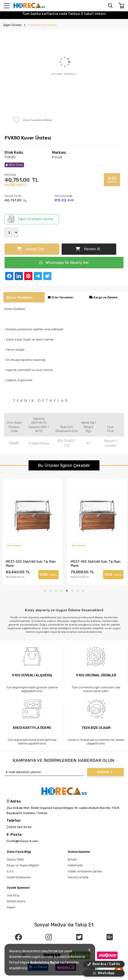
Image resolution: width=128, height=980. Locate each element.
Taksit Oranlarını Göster (30, 219)
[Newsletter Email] (44, 772)
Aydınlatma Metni (45, 962)
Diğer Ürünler (12, 25)
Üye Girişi (13, 895)
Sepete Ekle (31, 249)
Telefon (14, 821)
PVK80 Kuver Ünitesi (42, 25)
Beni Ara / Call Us (104, 964)
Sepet (11, 907)
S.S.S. (11, 871)
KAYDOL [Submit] (105, 772)
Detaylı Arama (16, 901)
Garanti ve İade (78, 877)
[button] (45, 591)
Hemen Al (88, 249)
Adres (14, 801)
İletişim (72, 859)
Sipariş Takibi (15, 859)
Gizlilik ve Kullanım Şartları (85, 871)
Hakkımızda (75, 865)
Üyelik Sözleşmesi (19, 877)
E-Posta (14, 835)
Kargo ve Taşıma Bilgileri (23, 865)
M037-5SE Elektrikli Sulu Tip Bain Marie (35, 564)
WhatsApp (104, 973)
